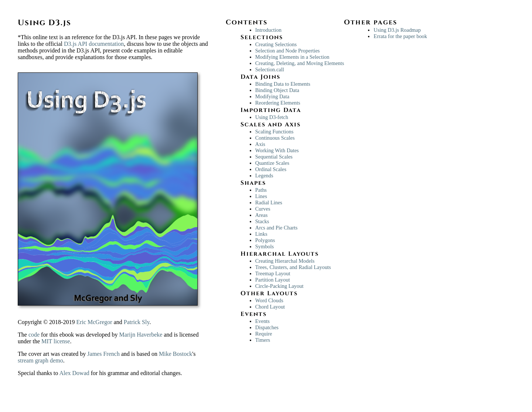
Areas (262, 215)
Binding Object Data (277, 90)
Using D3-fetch (272, 117)
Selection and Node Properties (288, 51)
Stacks (262, 221)
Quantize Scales (272, 163)
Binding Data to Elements (283, 84)
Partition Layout (273, 280)
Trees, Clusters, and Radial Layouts (293, 267)
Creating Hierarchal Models (285, 261)
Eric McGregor (94, 322)
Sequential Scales (274, 157)
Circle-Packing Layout (279, 286)
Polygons (265, 240)
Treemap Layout (273, 273)
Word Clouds (269, 300)
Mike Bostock (175, 354)
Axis (260, 144)
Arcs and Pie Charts (277, 228)
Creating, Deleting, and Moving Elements (300, 63)
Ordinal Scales (271, 169)
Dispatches (267, 327)
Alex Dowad (75, 373)
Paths (261, 190)
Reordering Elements (278, 103)
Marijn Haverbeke (141, 335)
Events (262, 321)
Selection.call (270, 69)
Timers (263, 340)
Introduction (268, 30)
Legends (264, 176)
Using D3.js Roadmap (397, 30)
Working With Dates (277, 150)
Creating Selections (276, 44)
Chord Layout (270, 307)
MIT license (56, 341)
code (34, 335)
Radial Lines (269, 202)
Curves (263, 209)
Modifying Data (272, 96)
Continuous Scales (275, 138)
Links (261, 234)
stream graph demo (40, 360)
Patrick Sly (137, 322)
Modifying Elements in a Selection (292, 57)
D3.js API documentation (94, 44)
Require (264, 334)
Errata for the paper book (400, 36)
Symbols (265, 246)
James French (103, 354)
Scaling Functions (274, 132)
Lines (261, 196)
